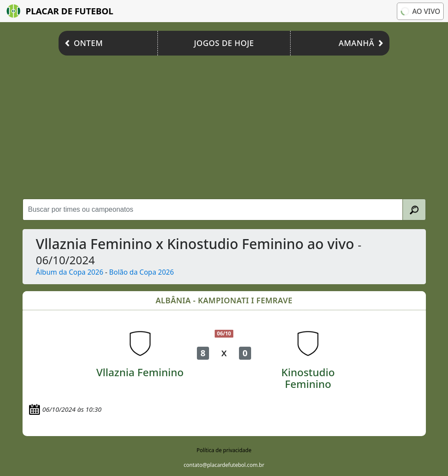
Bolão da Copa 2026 (142, 272)
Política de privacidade (224, 450)
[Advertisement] (224, 125)
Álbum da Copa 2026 (70, 272)
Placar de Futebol (60, 11)
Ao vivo (420, 11)
